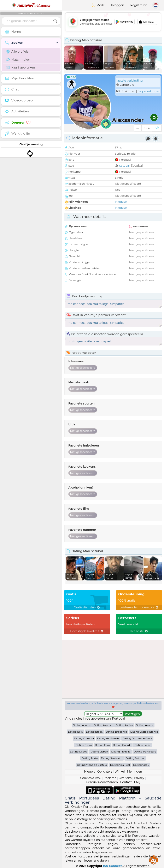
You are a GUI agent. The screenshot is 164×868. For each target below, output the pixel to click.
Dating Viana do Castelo (92, 765)
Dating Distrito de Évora (137, 738)
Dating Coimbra (84, 738)
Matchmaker (18, 60)
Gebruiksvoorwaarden (102, 782)
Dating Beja (75, 732)
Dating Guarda (122, 745)
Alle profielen (18, 52)
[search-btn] (55, 21)
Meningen (135, 772)
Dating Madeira (121, 752)
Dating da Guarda (108, 738)
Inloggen (118, 5)
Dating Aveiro (124, 725)
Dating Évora (84, 745)
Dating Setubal (135, 758)
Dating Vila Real (120, 765)
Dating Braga (94, 732)
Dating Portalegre (145, 752)
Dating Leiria (143, 745)
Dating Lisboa (79, 752)
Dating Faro (102, 745)
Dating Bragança (116, 732)
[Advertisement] (113, 22)
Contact (126, 782)
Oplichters (105, 772)
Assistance (154, 860)
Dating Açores (82, 725)
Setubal (124, 166)
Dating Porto (90, 758)
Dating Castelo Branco (144, 732)
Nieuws (89, 772)
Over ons (125, 778)
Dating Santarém (112, 758)
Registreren (139, 5)
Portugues (31, 5)
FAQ (137, 782)
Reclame (110, 778)
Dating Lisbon (99, 752)
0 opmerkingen (149, 91)
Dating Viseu (141, 765)
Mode (98, 5)
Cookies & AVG (91, 778)
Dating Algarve (103, 725)
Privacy (139, 778)
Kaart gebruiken (20, 67)
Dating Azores (145, 725)
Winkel (120, 772)
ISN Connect (113, 866)
